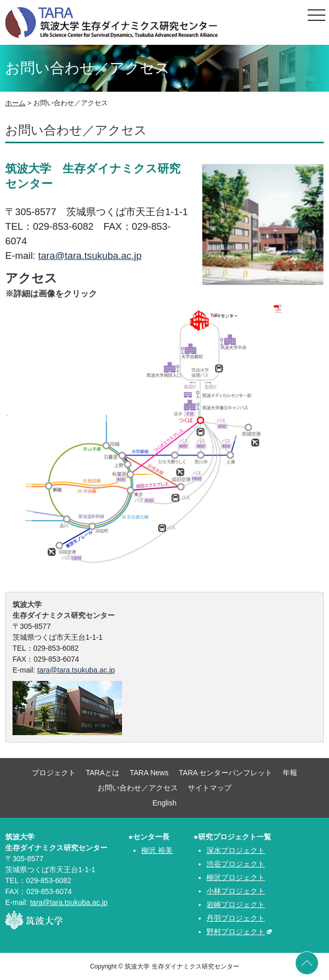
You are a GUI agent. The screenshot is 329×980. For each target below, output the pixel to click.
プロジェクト (54, 773)
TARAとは (103, 773)
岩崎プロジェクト (236, 904)
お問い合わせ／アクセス (138, 788)
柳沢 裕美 (157, 850)
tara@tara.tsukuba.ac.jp (90, 256)
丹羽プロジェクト (236, 918)
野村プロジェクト (236, 932)
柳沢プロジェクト (236, 877)
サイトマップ (210, 788)
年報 (290, 773)
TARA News (149, 773)
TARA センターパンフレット (226, 773)
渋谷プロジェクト (236, 864)
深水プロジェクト (236, 850)
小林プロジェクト (236, 891)
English (165, 803)
